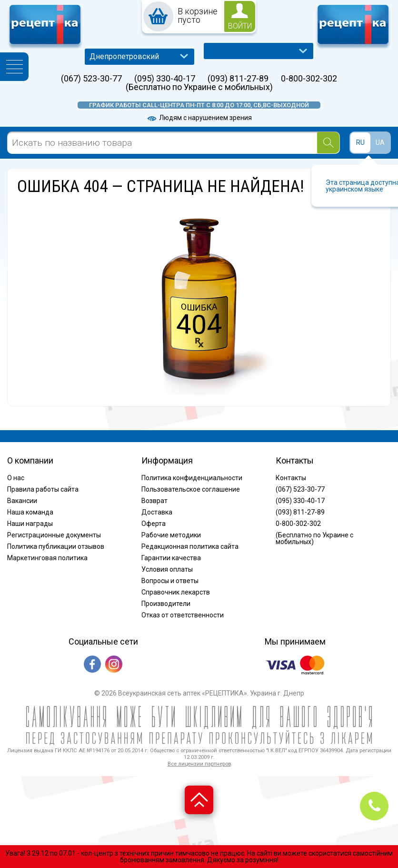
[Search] (328, 143)
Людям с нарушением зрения (199, 118)
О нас (16, 478)
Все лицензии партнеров (199, 764)
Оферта (154, 524)
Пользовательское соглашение (191, 489)
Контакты (291, 478)
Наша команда (30, 512)
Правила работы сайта (43, 489)
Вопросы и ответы (170, 581)
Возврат (154, 501)
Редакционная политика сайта (190, 546)
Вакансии (22, 501)
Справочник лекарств (176, 592)
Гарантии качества (171, 558)
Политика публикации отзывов (56, 546)
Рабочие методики (171, 535)
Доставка (157, 512)
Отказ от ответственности (183, 615)
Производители (166, 604)
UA (380, 142)
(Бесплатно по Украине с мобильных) (199, 87)
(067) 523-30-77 (91, 79)
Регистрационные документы (54, 535)
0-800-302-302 (309, 79)
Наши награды (30, 524)
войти (240, 26)
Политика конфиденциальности (192, 478)
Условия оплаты (167, 569)
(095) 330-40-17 (165, 79)
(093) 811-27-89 (238, 79)
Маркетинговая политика (47, 558)
